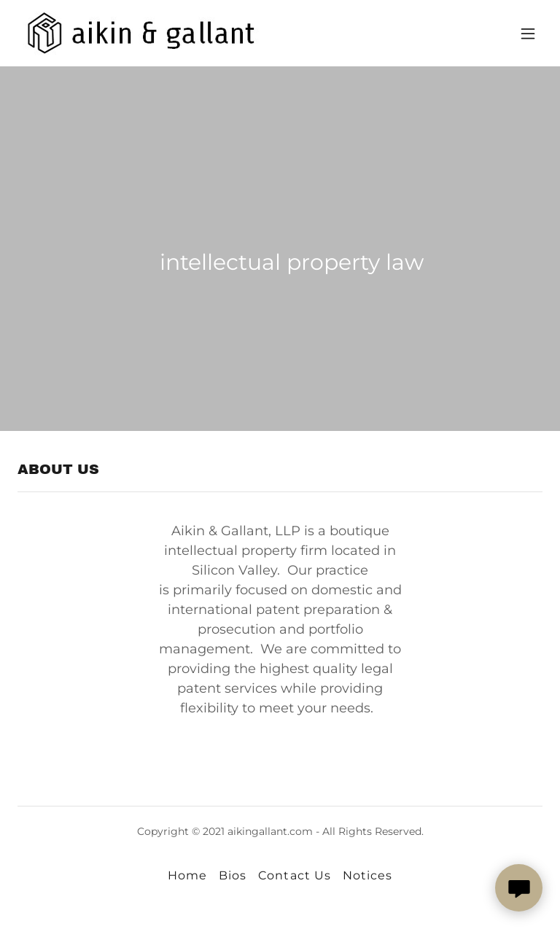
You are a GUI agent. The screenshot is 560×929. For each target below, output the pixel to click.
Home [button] (187, 875)
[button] (528, 34)
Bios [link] (233, 875)
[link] (149, 33)
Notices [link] (367, 875)
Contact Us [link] (294, 875)
